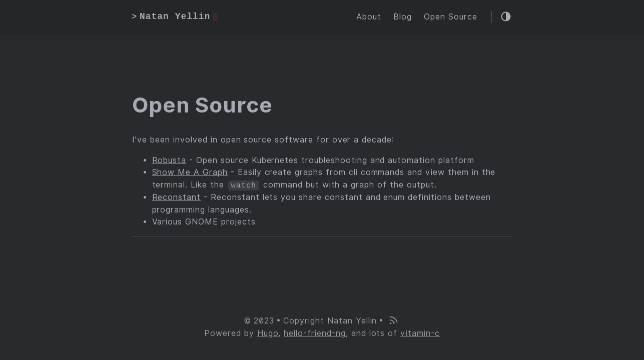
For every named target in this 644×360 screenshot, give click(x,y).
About (369, 17)
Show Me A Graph (190, 173)
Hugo (268, 333)
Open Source (451, 17)
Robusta (169, 160)
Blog (403, 17)
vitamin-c (420, 333)
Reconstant (177, 197)
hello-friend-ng (314, 333)
